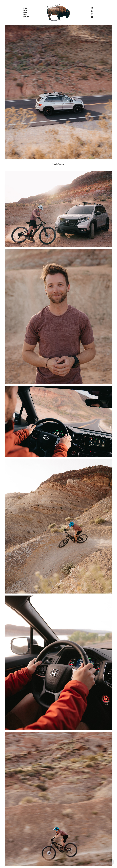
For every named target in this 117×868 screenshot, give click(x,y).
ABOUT (25, 10)
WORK (25, 8)
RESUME (26, 14)
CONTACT (26, 16)
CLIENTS (26, 12)
